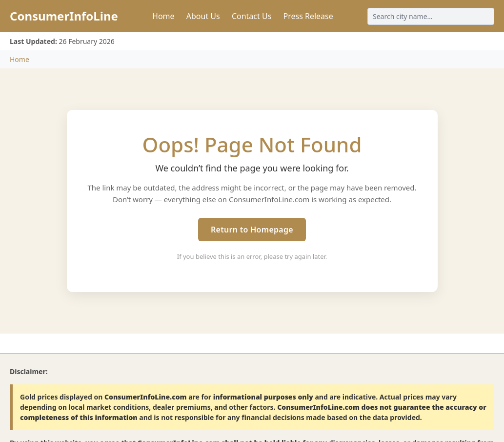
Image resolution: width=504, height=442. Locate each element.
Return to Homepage (252, 230)
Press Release (308, 16)
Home (163, 16)
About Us (203, 16)
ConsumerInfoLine (64, 16)
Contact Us (252, 16)
